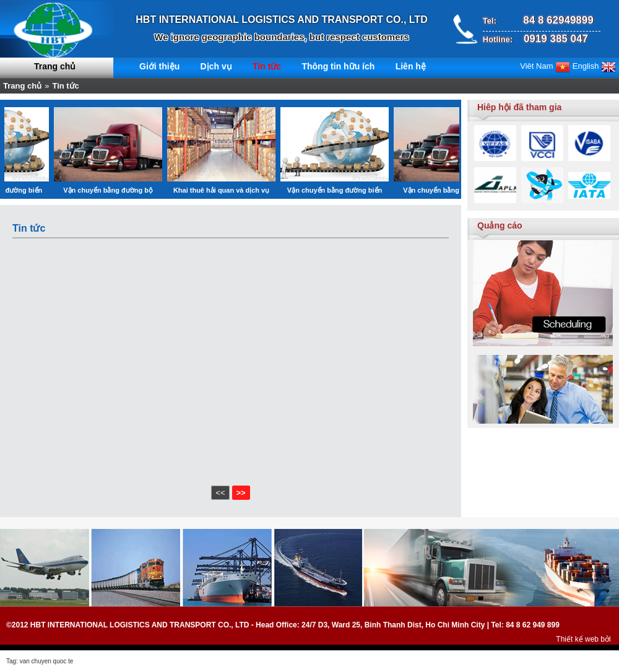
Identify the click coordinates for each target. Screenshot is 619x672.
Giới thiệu (159, 66)
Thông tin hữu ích (338, 66)
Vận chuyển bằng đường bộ (123, 190)
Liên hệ (411, 66)
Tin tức (267, 66)
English (594, 66)
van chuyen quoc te (47, 661)
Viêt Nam (545, 66)
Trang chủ (55, 66)
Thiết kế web (577, 639)
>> (241, 493)
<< (220, 493)
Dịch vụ (216, 66)
